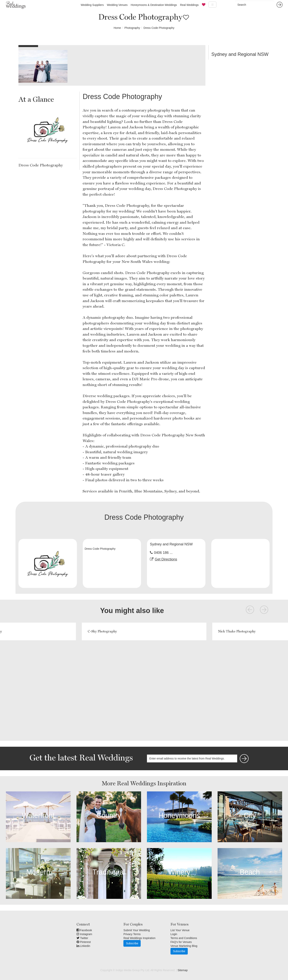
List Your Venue (180, 930)
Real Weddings (189, 5)
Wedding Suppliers (92, 5)
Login (174, 934)
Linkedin (83, 946)
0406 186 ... (163, 553)
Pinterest (84, 942)
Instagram (84, 934)
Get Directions (166, 559)
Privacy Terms (132, 934)
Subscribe (132, 943)
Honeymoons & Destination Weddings (154, 5)
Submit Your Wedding (137, 930)
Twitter (82, 938)
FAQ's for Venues (181, 942)
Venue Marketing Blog (184, 946)
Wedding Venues (117, 5)
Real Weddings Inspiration (139, 938)
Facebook (84, 930)
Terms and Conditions (184, 938)
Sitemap (183, 970)
